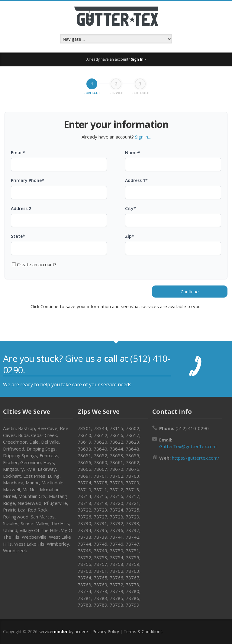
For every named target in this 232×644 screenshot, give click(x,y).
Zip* (130, 236)
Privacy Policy (106, 631)
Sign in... (143, 137)
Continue (190, 292)
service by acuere (63, 631)
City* (130, 208)
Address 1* (136, 180)
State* (18, 236)
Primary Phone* (27, 180)
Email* (18, 153)
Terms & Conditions (143, 631)
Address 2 (21, 208)
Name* (133, 153)
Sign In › (138, 59)
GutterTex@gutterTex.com (188, 446)
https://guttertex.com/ (196, 458)
